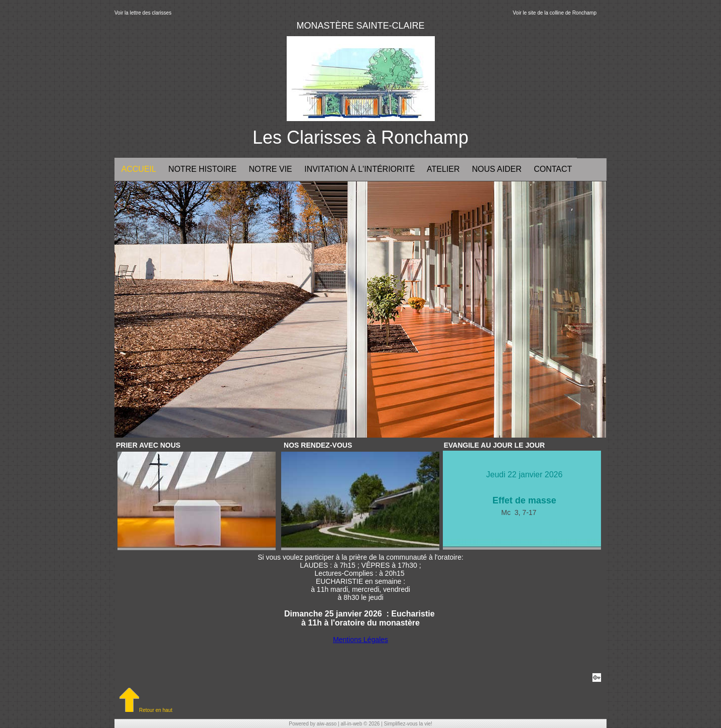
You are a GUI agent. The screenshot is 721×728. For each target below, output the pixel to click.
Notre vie (269, 169)
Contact (552, 169)
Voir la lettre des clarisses (143, 13)
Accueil (138, 169)
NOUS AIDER (496, 169)
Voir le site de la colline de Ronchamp (555, 13)
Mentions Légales (360, 640)
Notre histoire (201, 169)
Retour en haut (146, 710)
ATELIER (442, 169)
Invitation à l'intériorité (359, 169)
